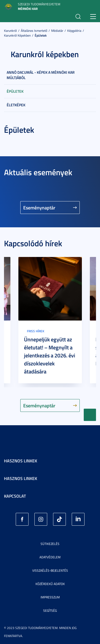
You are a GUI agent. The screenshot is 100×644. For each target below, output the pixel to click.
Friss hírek (36, 331)
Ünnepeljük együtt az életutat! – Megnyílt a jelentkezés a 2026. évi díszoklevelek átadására (50, 355)
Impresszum (50, 597)
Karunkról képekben (17, 35)
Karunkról (10, 31)
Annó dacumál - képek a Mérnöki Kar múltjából (41, 75)
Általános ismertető (34, 31)
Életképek (16, 105)
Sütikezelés (50, 544)
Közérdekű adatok (50, 584)
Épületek (41, 35)
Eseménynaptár (39, 208)
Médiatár (57, 31)
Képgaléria (74, 31)
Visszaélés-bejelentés (50, 570)
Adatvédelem (50, 557)
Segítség (50, 610)
